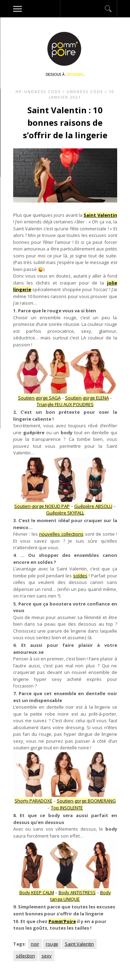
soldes (80, 576)
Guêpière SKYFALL (65, 513)
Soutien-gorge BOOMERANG (86, 801)
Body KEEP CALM (37, 892)
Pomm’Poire (62, 921)
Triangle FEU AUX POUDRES (65, 404)
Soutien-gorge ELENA (87, 398)
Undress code (85, 92)
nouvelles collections (61, 534)
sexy (47, 956)
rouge (52, 944)
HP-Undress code (38, 92)
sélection (25, 956)
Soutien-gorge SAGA (39, 398)
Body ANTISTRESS (77, 892)
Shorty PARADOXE (33, 801)
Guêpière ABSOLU (93, 506)
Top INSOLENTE (67, 808)
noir (35, 944)
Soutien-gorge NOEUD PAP (42, 506)
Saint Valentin (79, 944)
